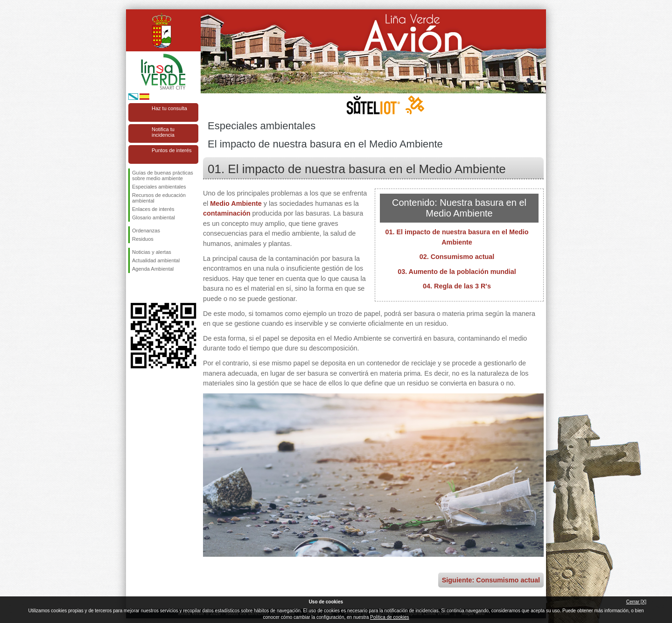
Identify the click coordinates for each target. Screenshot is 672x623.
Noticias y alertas (152, 252)
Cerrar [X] (636, 602)
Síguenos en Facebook (134, 288)
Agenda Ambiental (153, 269)
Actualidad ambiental (156, 260)
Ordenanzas (146, 231)
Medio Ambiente (236, 203)
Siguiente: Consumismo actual (491, 580)
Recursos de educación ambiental (159, 198)
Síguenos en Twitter (149, 288)
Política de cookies (389, 617)
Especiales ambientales (159, 187)
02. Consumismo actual (457, 257)
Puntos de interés (172, 150)
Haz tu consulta (169, 108)
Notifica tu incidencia (163, 132)
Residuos (143, 239)
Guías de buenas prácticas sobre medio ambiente (163, 175)
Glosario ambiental (154, 217)
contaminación (227, 213)
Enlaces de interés (153, 209)
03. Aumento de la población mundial (457, 272)
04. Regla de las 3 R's (457, 286)
